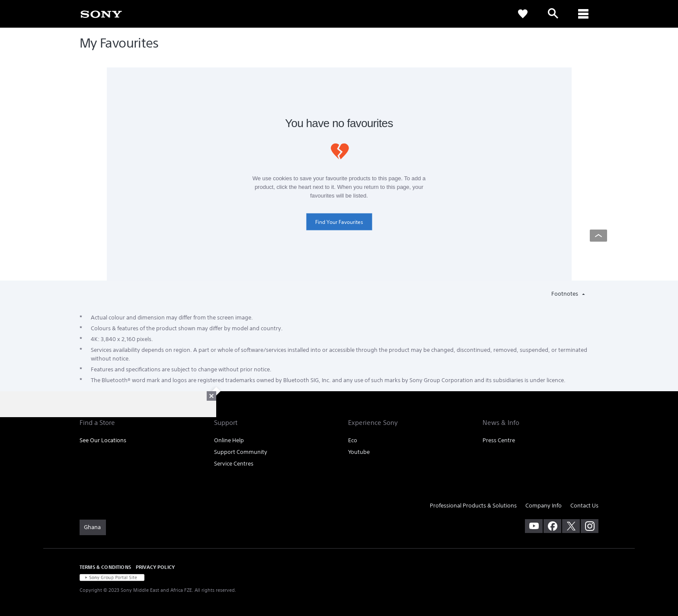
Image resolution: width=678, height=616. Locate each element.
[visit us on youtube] (534, 526)
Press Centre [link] (499, 440)
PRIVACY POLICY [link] (155, 567)
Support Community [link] (241, 452)
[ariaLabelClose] (583, 14)
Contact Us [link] (584, 506)
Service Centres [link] (234, 464)
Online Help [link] (229, 440)
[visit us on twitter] (571, 526)
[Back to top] (598, 236)
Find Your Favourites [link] (339, 222)
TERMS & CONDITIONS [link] (105, 567)
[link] (101, 13)
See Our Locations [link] (103, 440)
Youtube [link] (359, 452)
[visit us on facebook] (552, 526)
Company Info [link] (544, 506)
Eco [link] (353, 440)
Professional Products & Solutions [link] (473, 506)
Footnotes (565, 294)
